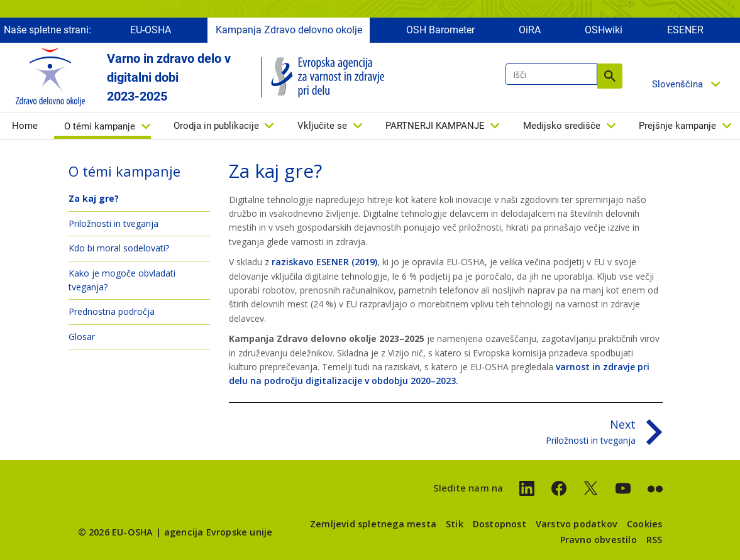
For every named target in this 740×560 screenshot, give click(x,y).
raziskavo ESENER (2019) (324, 262)
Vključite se (322, 126)
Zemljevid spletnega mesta (373, 524)
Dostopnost (500, 524)
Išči (610, 76)
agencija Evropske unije (218, 532)
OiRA (530, 30)
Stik (455, 524)
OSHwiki (604, 30)
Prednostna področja (112, 311)
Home (25, 126)
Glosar (82, 337)
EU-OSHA (151, 30)
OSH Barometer (440, 30)
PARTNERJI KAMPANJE (435, 126)
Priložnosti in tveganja (113, 223)
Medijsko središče (562, 126)
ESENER (685, 30)
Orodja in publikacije (216, 126)
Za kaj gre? (94, 198)
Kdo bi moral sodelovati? (119, 248)
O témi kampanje (100, 126)
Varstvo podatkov (577, 524)
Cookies (644, 524)
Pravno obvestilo (599, 540)
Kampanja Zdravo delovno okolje (289, 30)
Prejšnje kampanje (677, 126)
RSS (654, 540)
